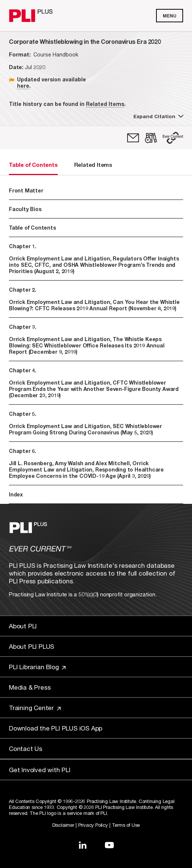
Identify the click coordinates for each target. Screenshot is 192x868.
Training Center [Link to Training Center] (35, 708)
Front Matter (26, 190)
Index (16, 494)
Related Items (105, 104)
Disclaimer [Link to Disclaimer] (63, 825)
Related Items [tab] (93, 165)
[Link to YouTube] (109, 845)
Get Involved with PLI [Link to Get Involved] (40, 770)
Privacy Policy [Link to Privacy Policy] (93, 825)
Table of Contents (32, 228)
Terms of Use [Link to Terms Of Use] (126, 825)
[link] (133, 138)
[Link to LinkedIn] (83, 845)
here (23, 86)
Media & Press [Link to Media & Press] (30, 687)
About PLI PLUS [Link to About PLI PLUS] (32, 646)
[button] (173, 138)
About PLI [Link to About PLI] (23, 626)
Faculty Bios (25, 209)
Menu (170, 16)
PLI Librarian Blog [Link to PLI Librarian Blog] (37, 667)
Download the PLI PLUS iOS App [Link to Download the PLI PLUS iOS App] (56, 728)
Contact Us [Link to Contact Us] (26, 749)
